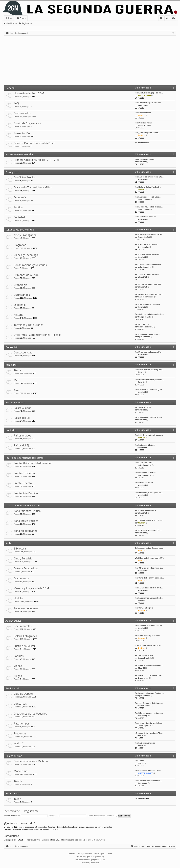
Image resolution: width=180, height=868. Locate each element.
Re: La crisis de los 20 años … (148, 197)
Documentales (23, 626)
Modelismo (21, 771)
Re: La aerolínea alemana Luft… (149, 598)
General (10, 88)
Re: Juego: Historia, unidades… (149, 723)
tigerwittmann (144, 337)
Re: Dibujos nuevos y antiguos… (149, 713)
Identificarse (11, 23)
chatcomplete (144, 199)
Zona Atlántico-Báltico (27, 511)
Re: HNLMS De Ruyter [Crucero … (150, 380)
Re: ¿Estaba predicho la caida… (149, 264)
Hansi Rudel (143, 125)
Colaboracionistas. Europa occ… (149, 548)
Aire (16, 390)
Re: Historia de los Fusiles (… (148, 187)
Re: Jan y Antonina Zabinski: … (149, 274)
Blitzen (141, 372)
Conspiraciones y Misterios (30, 265)
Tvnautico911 (144, 237)
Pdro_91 (142, 382)
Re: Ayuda (139, 761)
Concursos (20, 704)
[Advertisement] (90, 60)
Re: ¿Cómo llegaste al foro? (147, 133)
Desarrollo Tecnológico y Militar (33, 187)
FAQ (16, 103)
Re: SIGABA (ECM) (143, 407)
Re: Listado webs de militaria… (148, 781)
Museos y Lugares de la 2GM (31, 588)
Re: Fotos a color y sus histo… (148, 636)
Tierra (17, 370)
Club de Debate (23, 694)
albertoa (142, 437)
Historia (19, 315)
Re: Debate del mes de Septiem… (149, 693)
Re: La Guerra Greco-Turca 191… (149, 177)
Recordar (112, 816)
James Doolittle (145, 658)
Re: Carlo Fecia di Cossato (146, 244)
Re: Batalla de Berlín (144, 483)
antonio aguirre (145, 267)
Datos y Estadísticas (26, 568)
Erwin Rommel (144, 95)
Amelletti (142, 162)
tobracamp (143, 783)
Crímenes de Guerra (26, 275)
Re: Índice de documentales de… (149, 626)
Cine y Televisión (24, 558)
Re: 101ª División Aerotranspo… (149, 435)
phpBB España (100, 860)
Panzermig (143, 716)
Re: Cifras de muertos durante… (149, 568)
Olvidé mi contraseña (97, 816)
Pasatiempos (22, 723)
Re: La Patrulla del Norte (146, 510)
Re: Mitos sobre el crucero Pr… (149, 352)
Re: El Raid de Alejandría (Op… (148, 530)
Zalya (140, 600)
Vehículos (11, 365)
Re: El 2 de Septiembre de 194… (149, 284)
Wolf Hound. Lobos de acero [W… (150, 558)
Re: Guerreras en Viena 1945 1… (149, 771)
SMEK (141, 736)
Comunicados (22, 113)
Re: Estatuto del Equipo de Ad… (149, 93)
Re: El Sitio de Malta (144, 463)
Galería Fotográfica (25, 636)
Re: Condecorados (143, 113)
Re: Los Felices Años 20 (145, 217)
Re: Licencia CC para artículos (148, 103)
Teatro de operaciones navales (23, 505)
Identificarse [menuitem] (168, 19)
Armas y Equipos (15, 402)
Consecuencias (23, 352)
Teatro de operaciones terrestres (24, 458)
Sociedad (19, 217)
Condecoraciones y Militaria (31, 761)
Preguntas (20, 733)
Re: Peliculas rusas (143, 123)
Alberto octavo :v (146, 327)
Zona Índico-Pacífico (26, 521)
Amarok (142, 610)
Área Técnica (13, 793)
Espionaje (20, 305)
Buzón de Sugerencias (27, 123)
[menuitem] (161, 18)
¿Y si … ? (19, 743)
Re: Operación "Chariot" (146, 473)
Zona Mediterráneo (26, 531)
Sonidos (19, 656)
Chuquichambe (145, 317)
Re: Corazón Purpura (144, 608)
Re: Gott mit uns (142, 324)
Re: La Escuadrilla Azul (145, 445)
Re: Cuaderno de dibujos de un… (149, 234)
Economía (20, 197)
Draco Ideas (143, 678)
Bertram (142, 115)
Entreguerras (13, 172)
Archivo (10, 543)
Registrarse (27, 23)
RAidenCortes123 (146, 297)
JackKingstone (145, 725)
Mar (16, 380)
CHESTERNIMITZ (146, 773)
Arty (84, 857)
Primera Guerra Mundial (20, 154)
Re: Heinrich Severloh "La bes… (149, 294)
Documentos (22, 578)
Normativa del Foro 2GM (29, 93)
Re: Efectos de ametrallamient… (149, 665)
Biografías (20, 245)
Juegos (18, 676)
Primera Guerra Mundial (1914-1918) (36, 160)
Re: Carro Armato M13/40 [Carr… (149, 370)
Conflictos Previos (25, 177)
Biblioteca (20, 549)
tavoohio (142, 105)
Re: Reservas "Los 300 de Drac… (149, 675)
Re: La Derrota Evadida (145, 743)
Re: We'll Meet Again (144, 655)
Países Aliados (22, 408)
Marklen (142, 189)
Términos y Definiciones (28, 325)
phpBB (83, 854)
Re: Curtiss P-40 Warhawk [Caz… (149, 390)
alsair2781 (143, 277)
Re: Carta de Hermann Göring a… (149, 578)
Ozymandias (144, 247)
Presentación (22, 133)
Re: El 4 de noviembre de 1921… (149, 207)
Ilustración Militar (24, 646)
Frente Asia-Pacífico (26, 493)
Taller (17, 799)
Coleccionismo (14, 756)
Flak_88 (141, 668)
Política (18, 207)
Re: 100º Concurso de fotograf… (149, 703)
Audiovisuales (13, 621)
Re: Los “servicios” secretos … (149, 304)
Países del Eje (22, 418)
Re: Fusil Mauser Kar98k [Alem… (149, 417)
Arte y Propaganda (25, 235)
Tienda (18, 781)
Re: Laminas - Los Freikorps (147, 334)
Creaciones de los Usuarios (30, 714)
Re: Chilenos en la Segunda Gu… (149, 314)
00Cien (141, 763)
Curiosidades (22, 295)
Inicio (9, 18)
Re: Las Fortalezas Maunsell (147, 254)
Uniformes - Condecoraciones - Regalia (38, 335)
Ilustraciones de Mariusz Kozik (148, 645)
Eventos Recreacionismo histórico (34, 143)
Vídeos (18, 666)
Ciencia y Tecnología (26, 255)
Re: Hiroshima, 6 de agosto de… (149, 493)
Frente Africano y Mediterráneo (33, 463)
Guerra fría (12, 347)
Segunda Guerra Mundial (20, 230)
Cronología (20, 285)
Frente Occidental (25, 473)
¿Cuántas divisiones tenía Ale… (149, 733)
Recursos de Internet (27, 608)
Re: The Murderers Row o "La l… (149, 520)
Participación (13, 688)
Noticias (19, 598)
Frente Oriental (23, 483)
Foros (23, 18)
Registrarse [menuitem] (174, 19)
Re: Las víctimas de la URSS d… (149, 588)
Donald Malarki (145, 706)
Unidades (11, 430)
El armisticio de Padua (145, 159)
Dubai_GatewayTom (97, 840)
